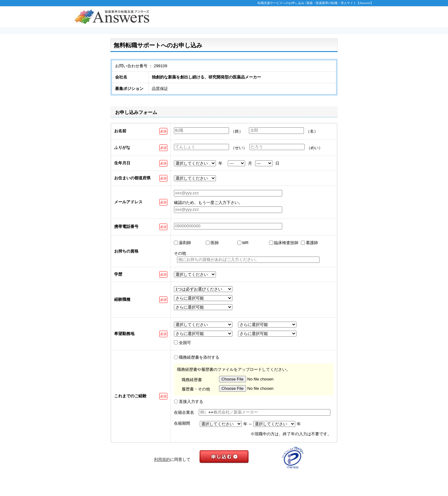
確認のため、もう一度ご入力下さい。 (208, 203)
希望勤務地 (124, 334)
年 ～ (248, 424)
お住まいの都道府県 (132, 178)
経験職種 (122, 299)
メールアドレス (128, 202)
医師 (215, 243)
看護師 (312, 243)
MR (245, 243)
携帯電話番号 (126, 227)
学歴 (118, 274)
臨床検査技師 (286, 243)
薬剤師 (185, 243)
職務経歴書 (192, 380)
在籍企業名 (184, 412)
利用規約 (162, 459)
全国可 (185, 343)
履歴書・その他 (196, 389)
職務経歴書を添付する (199, 357)
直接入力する (191, 402)
